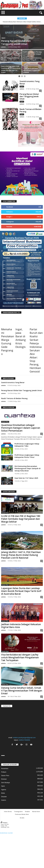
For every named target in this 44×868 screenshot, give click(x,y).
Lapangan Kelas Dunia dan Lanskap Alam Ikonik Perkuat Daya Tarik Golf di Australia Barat (21, 591)
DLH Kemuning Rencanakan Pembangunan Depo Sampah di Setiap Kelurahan (28, 468)
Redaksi (27, 811)
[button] (40, 13)
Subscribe (38, 227)
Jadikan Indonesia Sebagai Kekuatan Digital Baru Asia (21, 626)
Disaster (4, 797)
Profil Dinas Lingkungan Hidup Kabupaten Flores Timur (27, 456)
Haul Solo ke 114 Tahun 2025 (26, 478)
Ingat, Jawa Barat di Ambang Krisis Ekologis (21, 338)
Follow (38, 212)
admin (3, 47)
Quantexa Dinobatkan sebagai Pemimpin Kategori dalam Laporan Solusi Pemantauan (21, 428)
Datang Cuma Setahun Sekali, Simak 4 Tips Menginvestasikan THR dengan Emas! (22, 691)
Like (40, 207)
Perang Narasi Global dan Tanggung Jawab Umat (29, 96)
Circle (39, 217)
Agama (4, 790)
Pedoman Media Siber (22, 814)
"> (22, 721)
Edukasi (4, 779)
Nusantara (5, 768)
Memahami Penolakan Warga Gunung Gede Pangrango (8, 342)
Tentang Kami (18, 811)
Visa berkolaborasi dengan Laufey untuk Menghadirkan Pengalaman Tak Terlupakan (20, 657)
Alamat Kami (36, 811)
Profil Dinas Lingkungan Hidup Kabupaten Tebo (27, 445)
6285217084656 (25, 740)
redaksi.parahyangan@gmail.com (24, 738)
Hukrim (4, 800)
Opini (3, 38)
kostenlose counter (6, 833)
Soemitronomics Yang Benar (30, 82)
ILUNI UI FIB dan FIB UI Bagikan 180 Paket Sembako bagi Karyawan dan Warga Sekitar (21, 519)
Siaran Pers (5, 422)
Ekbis (3, 793)
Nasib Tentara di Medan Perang (31, 110)
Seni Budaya (6, 783)
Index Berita (8, 811)
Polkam (4, 772)
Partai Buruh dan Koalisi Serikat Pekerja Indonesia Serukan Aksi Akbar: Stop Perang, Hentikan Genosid (36, 350)
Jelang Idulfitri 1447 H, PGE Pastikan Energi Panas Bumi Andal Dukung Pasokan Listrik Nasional (21, 555)
